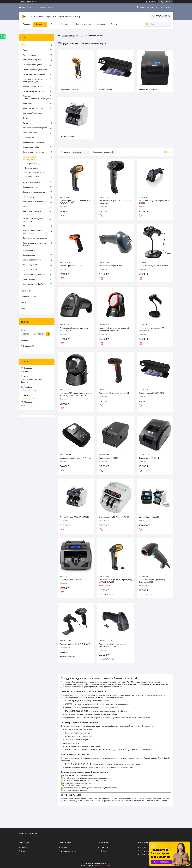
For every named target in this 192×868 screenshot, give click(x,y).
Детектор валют (106, 89)
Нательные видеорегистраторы (36, 128)
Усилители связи (147, 854)
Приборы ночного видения (33, 142)
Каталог (39, 24)
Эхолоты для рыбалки (32, 147)
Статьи (104, 851)
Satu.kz (107, 863)
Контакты (65, 24)
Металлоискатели (30, 133)
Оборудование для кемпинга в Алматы (35, 244)
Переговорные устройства (33, 152)
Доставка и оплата (83, 24)
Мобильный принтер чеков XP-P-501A (75, 458)
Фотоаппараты (29, 250)
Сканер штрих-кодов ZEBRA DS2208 (153, 266)
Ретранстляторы (29, 55)
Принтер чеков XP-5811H (149, 458)
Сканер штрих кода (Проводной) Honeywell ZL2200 (152, 581)
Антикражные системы (32, 182)
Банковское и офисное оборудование (32, 213)
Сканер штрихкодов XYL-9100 (72, 266)
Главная (26, 24)
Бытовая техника (30, 255)
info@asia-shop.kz (28, 398)
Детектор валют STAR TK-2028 (151, 393)
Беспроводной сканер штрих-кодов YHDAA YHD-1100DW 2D (114, 645)
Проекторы (27, 103)
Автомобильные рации (32, 60)
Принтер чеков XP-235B (109, 458)
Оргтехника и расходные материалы (33, 220)
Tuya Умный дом (29, 197)
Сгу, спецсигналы (30, 270)
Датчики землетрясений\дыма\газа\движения (36, 97)
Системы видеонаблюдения (34, 91)
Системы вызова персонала (34, 74)
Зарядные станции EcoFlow (34, 284)
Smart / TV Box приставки (33, 108)
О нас (53, 24)
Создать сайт (24, 2)
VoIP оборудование (30, 265)
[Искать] (147, 24)
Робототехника (29, 279)
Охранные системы (30, 187)
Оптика (26, 118)
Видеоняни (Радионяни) (33, 113)
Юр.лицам (101, 24)
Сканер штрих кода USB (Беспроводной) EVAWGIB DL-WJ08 (116, 581)
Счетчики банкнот (67, 136)
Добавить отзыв (166, 8)
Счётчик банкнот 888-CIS (149, 517)
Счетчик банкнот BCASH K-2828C (73, 580)
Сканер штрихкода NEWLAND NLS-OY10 (76, 644)
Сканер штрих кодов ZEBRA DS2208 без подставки (115, 202)
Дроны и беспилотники (32, 260)
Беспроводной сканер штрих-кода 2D (114, 393)
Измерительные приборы (33, 87)
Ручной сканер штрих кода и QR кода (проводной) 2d (154, 329)
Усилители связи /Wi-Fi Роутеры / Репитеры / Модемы (36, 81)
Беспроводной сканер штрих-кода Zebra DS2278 (74, 329)
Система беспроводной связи (35, 70)
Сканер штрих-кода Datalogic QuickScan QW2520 (155, 202)
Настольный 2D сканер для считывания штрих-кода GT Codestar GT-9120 (76, 394)
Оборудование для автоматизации (30, 158)
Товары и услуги (68, 36)
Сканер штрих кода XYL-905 (110, 266)
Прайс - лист (26, 291)
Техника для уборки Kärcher (34, 274)
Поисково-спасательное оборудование (32, 232)
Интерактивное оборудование (35, 238)
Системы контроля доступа (34, 192)
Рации (25, 50)
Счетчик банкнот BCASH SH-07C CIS (74, 517)
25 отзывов (152, 2)
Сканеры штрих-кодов (69, 89)
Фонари (26, 123)
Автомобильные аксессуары (34, 202)
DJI (24, 226)
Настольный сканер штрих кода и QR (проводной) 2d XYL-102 (114, 329)
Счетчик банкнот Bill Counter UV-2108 (114, 517)
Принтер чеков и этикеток (149, 89)
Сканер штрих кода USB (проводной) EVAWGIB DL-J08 (75, 202)
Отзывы (24, 303)
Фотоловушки (28, 138)
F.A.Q (23, 309)
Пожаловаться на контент (102, 866)
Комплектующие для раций (34, 65)
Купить (62, 215)
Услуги (25, 207)
